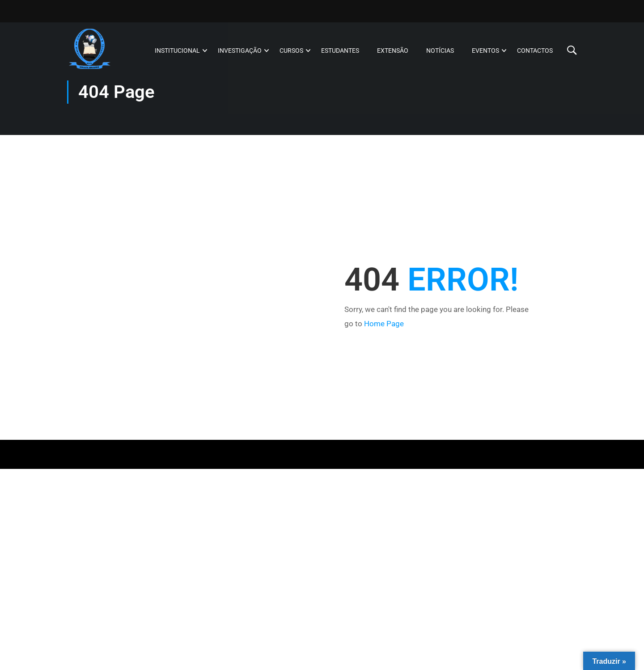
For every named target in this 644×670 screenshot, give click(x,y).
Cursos (291, 51)
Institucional (177, 51)
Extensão (393, 51)
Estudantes (340, 51)
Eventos (485, 51)
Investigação (240, 51)
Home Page (384, 324)
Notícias (440, 51)
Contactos (535, 51)
